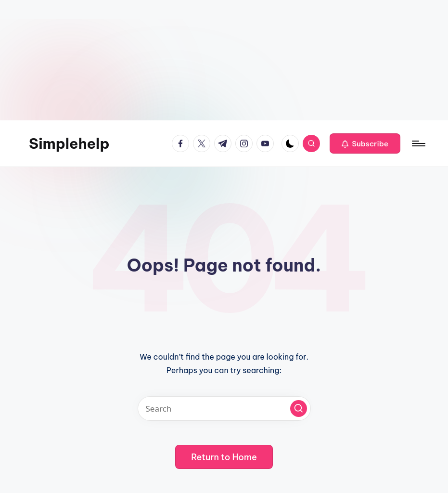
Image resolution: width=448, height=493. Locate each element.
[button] (365, 143)
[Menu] (418, 143)
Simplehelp (69, 143)
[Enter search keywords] (224, 409)
